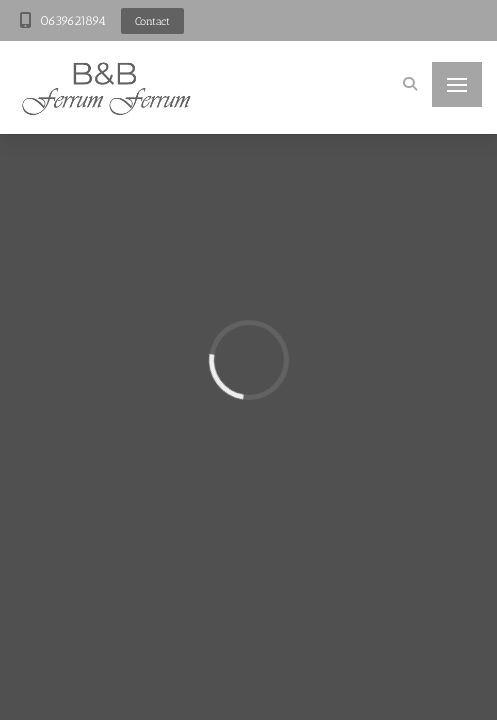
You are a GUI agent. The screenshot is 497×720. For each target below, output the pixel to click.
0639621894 (73, 20)
